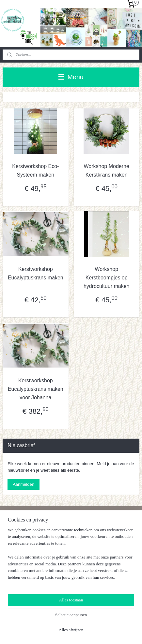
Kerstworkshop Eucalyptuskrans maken (36, 273)
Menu (71, 77)
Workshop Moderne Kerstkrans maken (107, 170)
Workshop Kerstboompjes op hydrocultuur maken (107, 277)
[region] (71, 557)
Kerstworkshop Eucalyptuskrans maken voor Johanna (36, 389)
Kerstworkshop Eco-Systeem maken (35, 170)
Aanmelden (24, 484)
